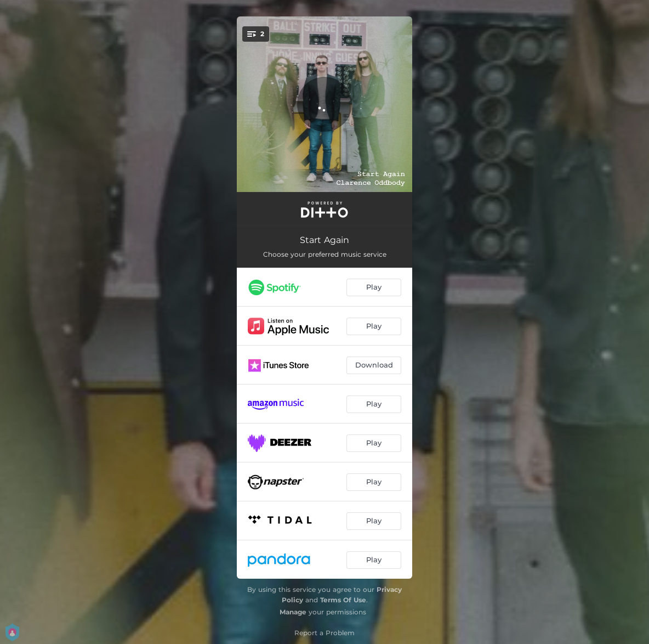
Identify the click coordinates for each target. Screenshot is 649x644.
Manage (293, 612)
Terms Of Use (343, 600)
